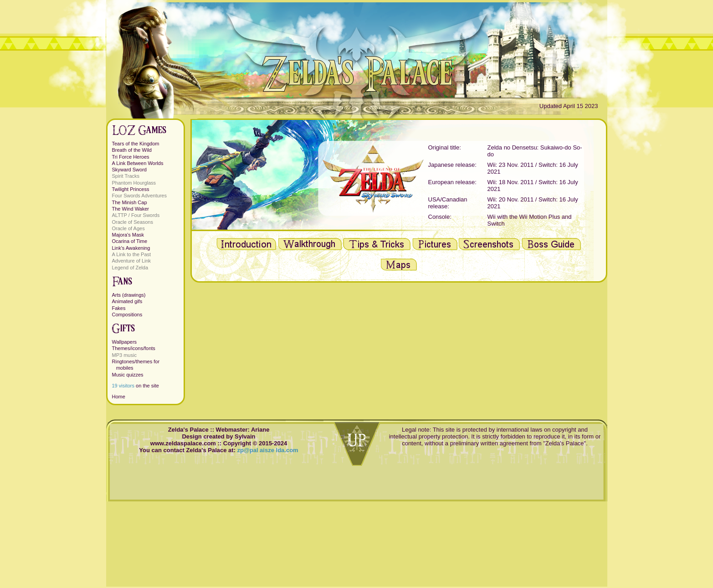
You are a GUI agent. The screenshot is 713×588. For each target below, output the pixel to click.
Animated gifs (127, 301)
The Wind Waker (131, 209)
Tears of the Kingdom (136, 144)
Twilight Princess (131, 189)
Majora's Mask (128, 235)
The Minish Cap (130, 202)
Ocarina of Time (130, 241)
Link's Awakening (131, 248)
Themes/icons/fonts (134, 348)
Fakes (119, 308)
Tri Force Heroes (131, 157)
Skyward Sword (129, 170)
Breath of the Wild (132, 150)
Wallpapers (125, 342)
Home (119, 397)
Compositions (127, 315)
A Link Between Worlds (138, 163)
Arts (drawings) (129, 295)
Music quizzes (128, 375)
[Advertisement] (399, 346)
